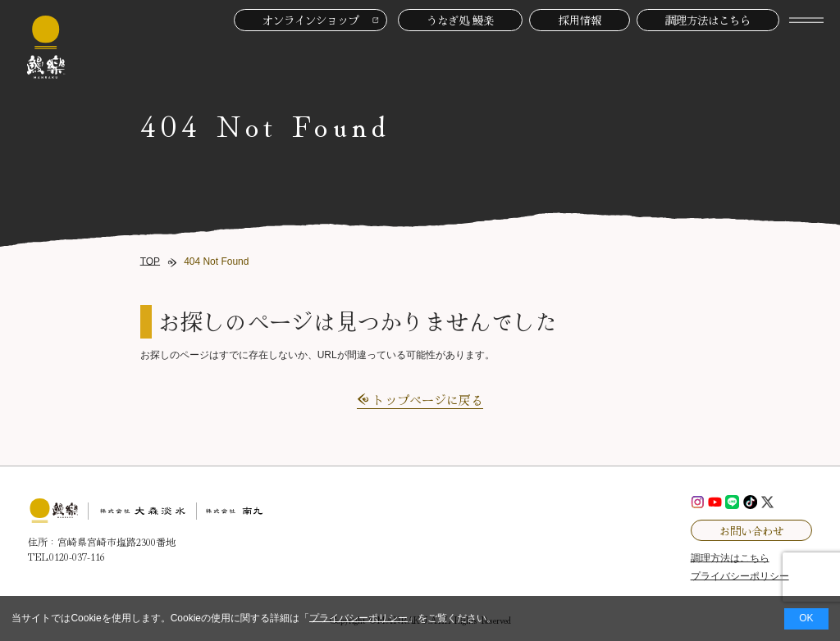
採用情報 (580, 20)
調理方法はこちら (708, 20)
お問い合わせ (751, 530)
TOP (150, 261)
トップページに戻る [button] (428, 400)
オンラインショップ (310, 20)
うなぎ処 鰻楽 (460, 20)
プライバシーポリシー (358, 618)
